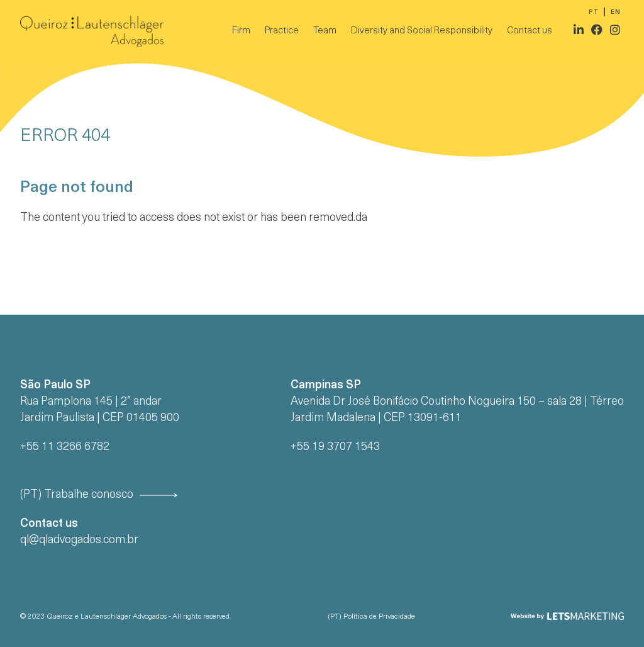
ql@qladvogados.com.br (79, 540)
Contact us (530, 31)
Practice (282, 31)
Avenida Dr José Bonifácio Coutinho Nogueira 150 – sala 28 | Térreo (457, 402)
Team (325, 31)
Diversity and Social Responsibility (422, 31)
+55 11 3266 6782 (65, 447)
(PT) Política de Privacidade (371, 617)
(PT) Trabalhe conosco (77, 495)
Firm (241, 31)
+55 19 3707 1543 (335, 447)
